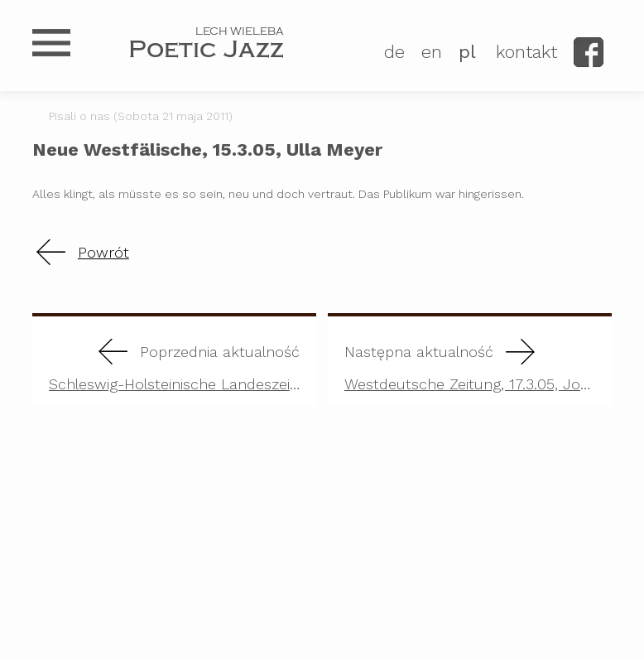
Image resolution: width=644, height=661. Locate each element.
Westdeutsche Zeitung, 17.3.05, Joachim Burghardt (478, 361)
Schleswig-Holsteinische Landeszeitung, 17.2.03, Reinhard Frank (183, 361)
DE (394, 52)
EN (432, 52)
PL (467, 52)
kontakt (526, 52)
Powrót (103, 252)
